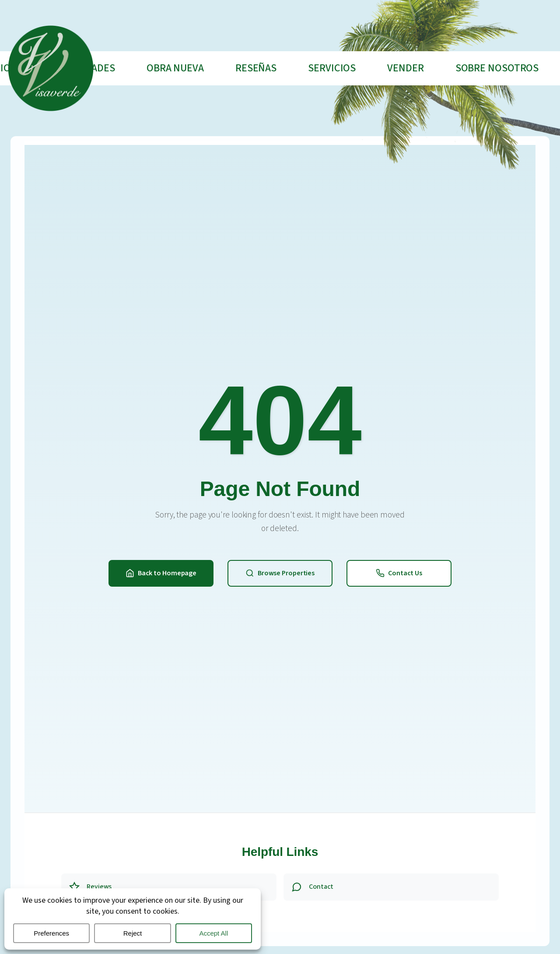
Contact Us (399, 573)
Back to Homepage (161, 573)
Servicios (332, 68)
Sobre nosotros (497, 68)
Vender (405, 68)
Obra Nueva (175, 68)
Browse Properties (280, 573)
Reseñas (256, 68)
